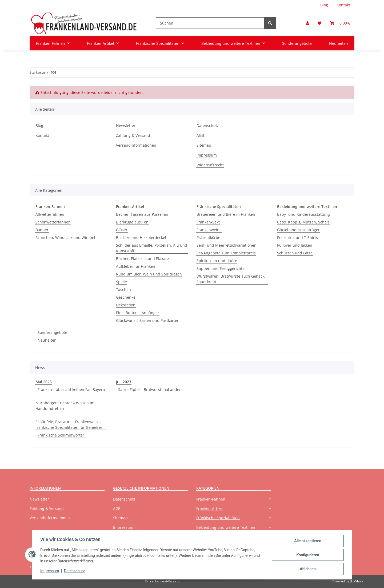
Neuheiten (47, 340)
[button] (307, 23)
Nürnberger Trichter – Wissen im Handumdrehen (65, 406)
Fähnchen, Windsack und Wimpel (65, 237)
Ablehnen (307, 569)
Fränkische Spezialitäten (218, 518)
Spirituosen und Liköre (217, 261)
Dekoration (126, 305)
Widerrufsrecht (210, 165)
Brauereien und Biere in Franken (226, 214)
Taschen (123, 289)
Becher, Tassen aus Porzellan (142, 214)
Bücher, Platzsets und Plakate (142, 259)
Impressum (50, 571)
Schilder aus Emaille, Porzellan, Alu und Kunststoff (152, 248)
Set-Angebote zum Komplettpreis (226, 253)
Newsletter (126, 125)
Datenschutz (75, 571)
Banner (42, 230)
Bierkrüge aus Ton (132, 222)
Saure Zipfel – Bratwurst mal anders (150, 389)
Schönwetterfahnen (53, 222)
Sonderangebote (52, 332)
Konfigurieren (307, 555)
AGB (200, 135)
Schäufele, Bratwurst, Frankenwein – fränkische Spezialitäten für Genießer (69, 425)
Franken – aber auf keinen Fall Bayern (71, 389)
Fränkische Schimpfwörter (61, 435)
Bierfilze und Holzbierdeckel (141, 237)
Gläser (122, 230)
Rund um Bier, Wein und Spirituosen (149, 274)
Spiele (121, 282)
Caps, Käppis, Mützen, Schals (303, 222)
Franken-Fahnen (211, 499)
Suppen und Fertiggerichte (221, 268)
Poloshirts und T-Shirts (297, 237)
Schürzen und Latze (295, 253)
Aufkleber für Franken (136, 266)
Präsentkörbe (208, 237)
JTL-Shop (356, 581)
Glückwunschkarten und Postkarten (148, 320)
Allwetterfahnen (50, 214)
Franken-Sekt (208, 222)
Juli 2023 (124, 382)
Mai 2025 (44, 382)
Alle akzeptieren (307, 541)
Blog (324, 5)
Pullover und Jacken (295, 245)
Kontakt (343, 5)
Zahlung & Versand (133, 135)
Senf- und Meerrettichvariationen (227, 245)
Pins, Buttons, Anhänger (138, 313)
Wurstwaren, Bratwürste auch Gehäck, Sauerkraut (231, 279)
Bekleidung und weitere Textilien (226, 527)
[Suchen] (210, 23)
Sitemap (204, 145)
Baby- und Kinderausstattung (303, 214)
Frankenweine (209, 230)
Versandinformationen (136, 145)
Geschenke (126, 297)
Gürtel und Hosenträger (298, 230)
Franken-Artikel (210, 508)
